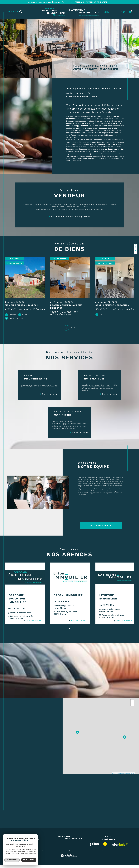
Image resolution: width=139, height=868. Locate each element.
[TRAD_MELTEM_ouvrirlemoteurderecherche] (15, 12)
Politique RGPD (103, 853)
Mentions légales (83, 853)
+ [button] (132, 704)
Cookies (110, 853)
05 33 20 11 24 (17, 612)
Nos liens (95, 853)
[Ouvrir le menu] (109, 12)
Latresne (94, 149)
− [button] (132, 708)
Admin (90, 853)
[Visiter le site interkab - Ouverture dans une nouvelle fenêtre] (119, 847)
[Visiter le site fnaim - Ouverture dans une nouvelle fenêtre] (105, 848)
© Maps (120, 776)
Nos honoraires (65, 853)
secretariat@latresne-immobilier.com (64, 610)
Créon (101, 149)
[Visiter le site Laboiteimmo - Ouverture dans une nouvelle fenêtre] (69, 861)
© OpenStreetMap (130, 776)
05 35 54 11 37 (62, 605)
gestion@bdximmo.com (20, 616)
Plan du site (73, 853)
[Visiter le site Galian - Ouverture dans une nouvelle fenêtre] (94, 848)
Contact (136, 249)
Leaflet (114, 776)
